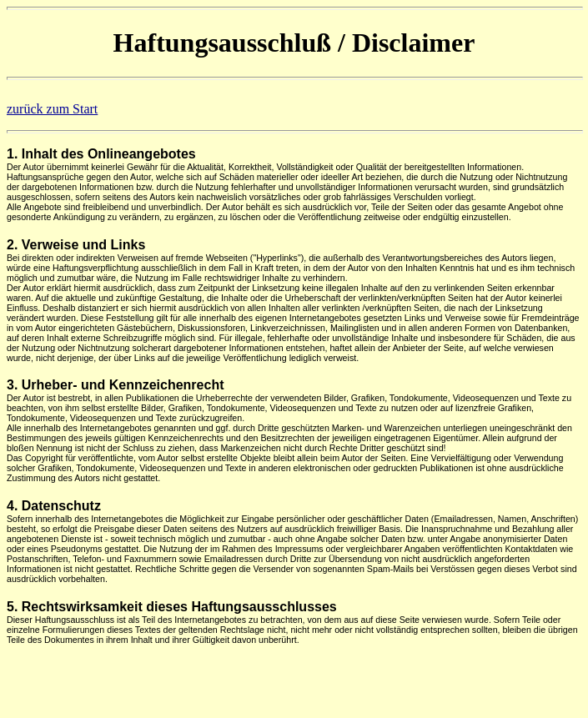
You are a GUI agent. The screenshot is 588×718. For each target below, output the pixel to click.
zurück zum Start (52, 109)
